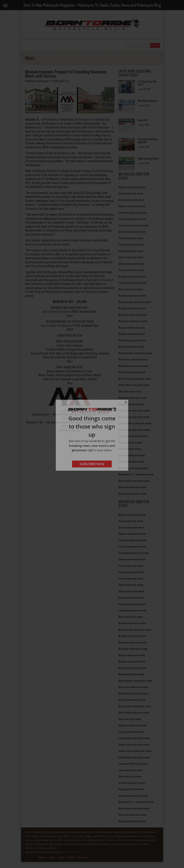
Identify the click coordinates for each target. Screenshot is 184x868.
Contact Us (83, 857)
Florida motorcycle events (131, 238)
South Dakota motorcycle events (134, 430)
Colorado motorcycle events (132, 219)
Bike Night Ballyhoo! (148, 101)
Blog (67, 81)
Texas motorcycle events (131, 442)
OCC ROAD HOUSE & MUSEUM (148, 141)
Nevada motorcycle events (131, 347)
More (70, 316)
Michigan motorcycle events (132, 308)
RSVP (70, 329)
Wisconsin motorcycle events (133, 487)
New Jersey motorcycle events (133, 359)
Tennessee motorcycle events (133, 436)
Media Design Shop (72, 852)
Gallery (61, 857)
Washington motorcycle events (133, 468)
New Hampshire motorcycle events (135, 353)
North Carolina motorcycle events (135, 379)
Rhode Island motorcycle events (134, 417)
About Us (43, 857)
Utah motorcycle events (130, 449)
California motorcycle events (132, 213)
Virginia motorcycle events (131, 461)
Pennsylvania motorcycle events (134, 410)
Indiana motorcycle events (131, 264)
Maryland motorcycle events (132, 295)
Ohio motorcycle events (130, 391)
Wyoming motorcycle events (132, 493)
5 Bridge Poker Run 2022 (147, 83)
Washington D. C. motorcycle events (136, 474)
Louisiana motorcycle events (132, 283)
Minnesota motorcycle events (133, 315)
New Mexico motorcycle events (133, 366)
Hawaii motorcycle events (131, 251)
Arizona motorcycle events (131, 200)
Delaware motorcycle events (132, 232)
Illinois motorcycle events (131, 257)
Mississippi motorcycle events (133, 321)
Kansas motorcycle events (131, 270)
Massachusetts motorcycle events (135, 302)
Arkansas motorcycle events (132, 206)
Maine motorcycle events (131, 289)
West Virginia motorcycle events (134, 481)
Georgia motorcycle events (132, 244)
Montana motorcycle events (132, 334)
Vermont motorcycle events (132, 455)
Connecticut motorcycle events (134, 225)
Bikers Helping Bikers (148, 158)
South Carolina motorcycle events (135, 423)
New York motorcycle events (132, 372)
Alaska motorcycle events (131, 193)
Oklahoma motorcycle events (133, 398)
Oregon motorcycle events (131, 404)
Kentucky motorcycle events (132, 276)
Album (71, 857)
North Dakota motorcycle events (134, 385)
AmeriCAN (143, 120)
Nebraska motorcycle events (132, 340)
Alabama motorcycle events (132, 187)
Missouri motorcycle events (132, 327)
